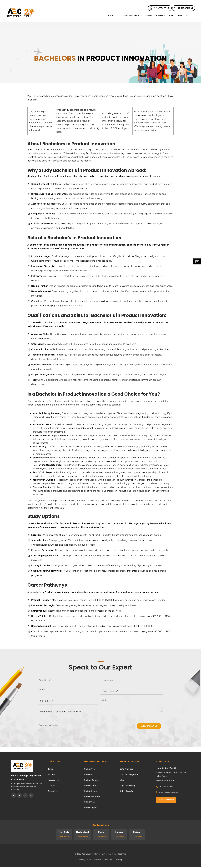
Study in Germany (92, 796)
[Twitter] (14, 795)
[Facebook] (19, 795)
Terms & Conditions (103, 860)
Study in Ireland (91, 791)
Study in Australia (91, 785)
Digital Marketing (127, 785)
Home (50, 769)
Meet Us (183, 15)
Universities (53, 791)
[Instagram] (25, 795)
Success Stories (55, 780)
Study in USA (89, 769)
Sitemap (119, 860)
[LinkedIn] (31, 795)
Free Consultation (166, 800)
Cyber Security (126, 791)
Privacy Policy (85, 860)
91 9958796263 (184, 8)
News (149, 15)
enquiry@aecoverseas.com (168, 792)
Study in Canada (91, 780)
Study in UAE (89, 802)
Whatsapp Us (160, 8)
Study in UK (89, 774)
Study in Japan (90, 807)
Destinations (133, 15)
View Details (64, 837)
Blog (171, 15)
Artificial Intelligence (129, 774)
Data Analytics (126, 769)
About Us (52, 774)
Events (160, 15)
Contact (51, 785)
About (114, 15)
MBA (122, 780)
